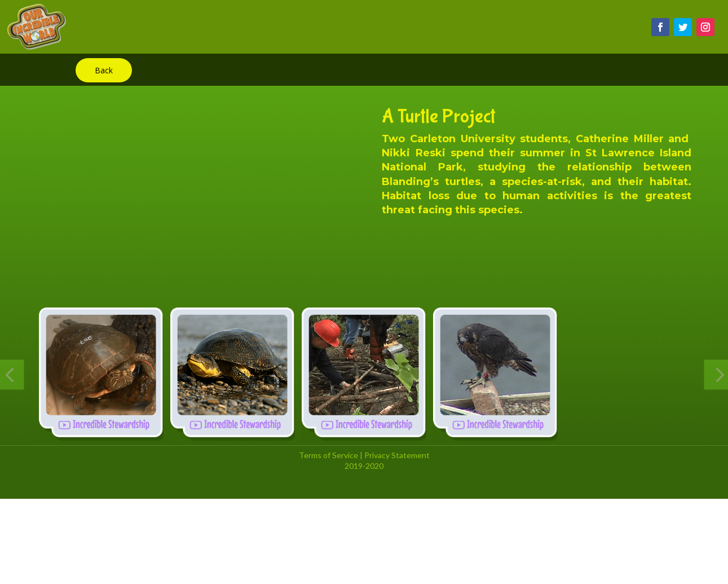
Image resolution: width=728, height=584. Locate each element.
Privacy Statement (397, 455)
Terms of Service (328, 455)
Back (104, 70)
